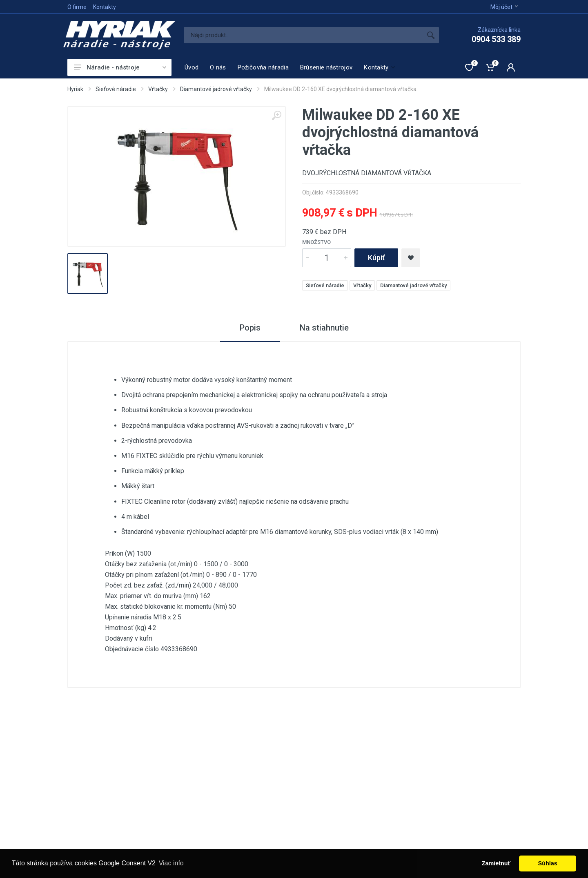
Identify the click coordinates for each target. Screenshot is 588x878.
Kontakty (105, 7)
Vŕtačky (158, 89)
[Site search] (303, 35)
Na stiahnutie (324, 328)
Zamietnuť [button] (496, 863)
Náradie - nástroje (120, 67)
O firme (77, 7)
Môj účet (504, 7)
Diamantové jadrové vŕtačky (216, 89)
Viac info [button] (171, 863)
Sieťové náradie (116, 89)
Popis (250, 328)
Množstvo (316, 242)
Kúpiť (376, 258)
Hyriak (75, 89)
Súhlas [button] (548, 863)
